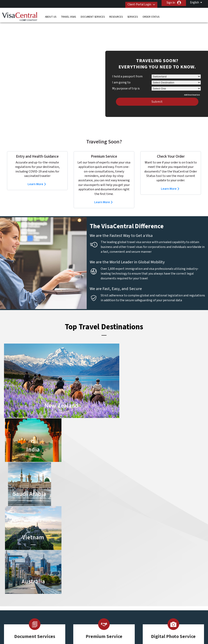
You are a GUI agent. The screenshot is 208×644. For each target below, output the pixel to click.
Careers (160, 630)
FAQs (73, 630)
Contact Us (151, 581)
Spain (61, 612)
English (194, 3)
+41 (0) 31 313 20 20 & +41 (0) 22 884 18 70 (168, 576)
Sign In (171, 3)
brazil (81, 581)
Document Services (93, 15)
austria (82, 576)
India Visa (107, 581)
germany (83, 594)
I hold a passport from (127, 70)
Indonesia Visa (110, 594)
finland (82, 590)
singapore (83, 608)
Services (133, 15)
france (62, 594)
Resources (116, 15)
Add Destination (192, 89)
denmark (64, 590)
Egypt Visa (107, 603)
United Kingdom (68, 617)
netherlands (66, 603)
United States (86, 617)
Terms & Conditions (119, 630)
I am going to (121, 76)
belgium (63, 581)
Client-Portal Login (137, 3)
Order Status (151, 15)
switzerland (84, 612)
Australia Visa (109, 590)
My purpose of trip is (126, 82)
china (81, 585)
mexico (81, 599)
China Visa (107, 576)
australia (64, 576)
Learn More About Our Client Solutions (39, 630)
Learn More (35, 178)
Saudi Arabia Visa (111, 599)
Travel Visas (68, 15)
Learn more (33, 513)
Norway (82, 603)
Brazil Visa (107, 585)
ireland (62, 599)
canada (63, 585)
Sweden (63, 608)
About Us (51, 15)
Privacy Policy (91, 630)
